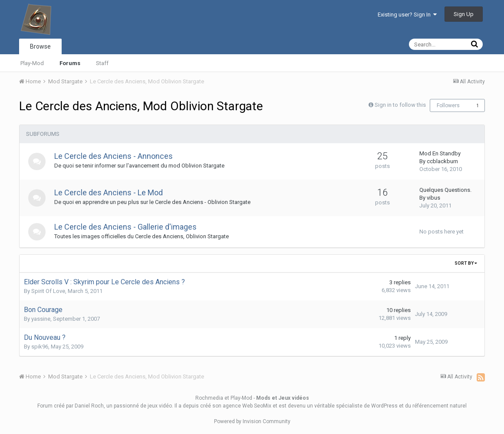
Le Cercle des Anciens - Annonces (114, 156)
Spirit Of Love (48, 291)
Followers (448, 105)
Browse (40, 46)
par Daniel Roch (85, 406)
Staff (102, 63)
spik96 (40, 347)
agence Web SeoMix (247, 406)
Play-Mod (32, 63)
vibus (433, 198)
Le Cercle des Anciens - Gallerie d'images (125, 227)
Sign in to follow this (400, 105)
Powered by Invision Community (252, 421)
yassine (41, 319)
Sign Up (464, 14)
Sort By (466, 263)
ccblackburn (442, 161)
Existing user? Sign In (407, 15)
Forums (70, 63)
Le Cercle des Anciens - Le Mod (109, 192)
